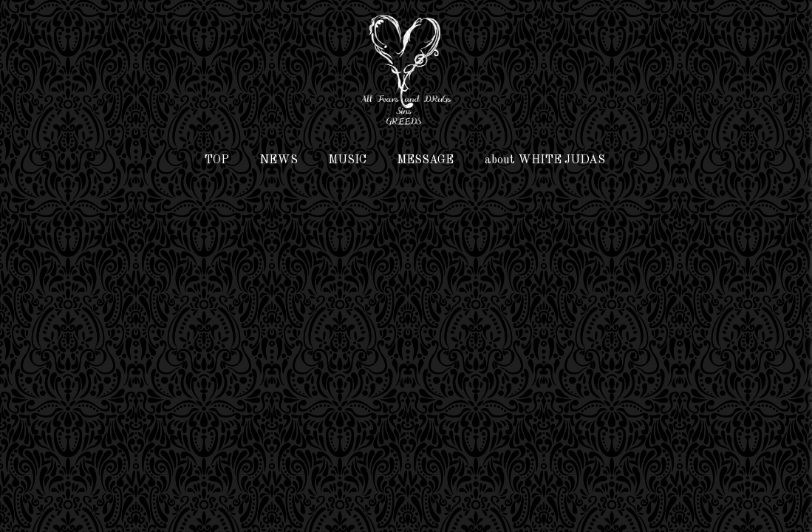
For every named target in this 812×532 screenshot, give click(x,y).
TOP (216, 160)
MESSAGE (425, 160)
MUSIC (347, 160)
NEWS (279, 160)
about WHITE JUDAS (545, 160)
